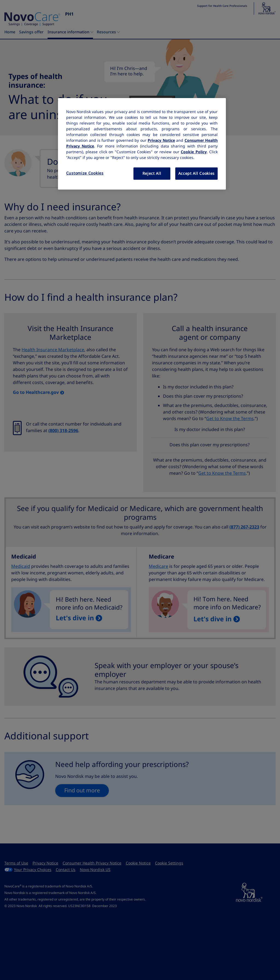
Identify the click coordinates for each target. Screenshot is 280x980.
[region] (142, 144)
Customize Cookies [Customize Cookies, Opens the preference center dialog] (85, 173)
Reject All (152, 173)
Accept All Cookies (197, 173)
